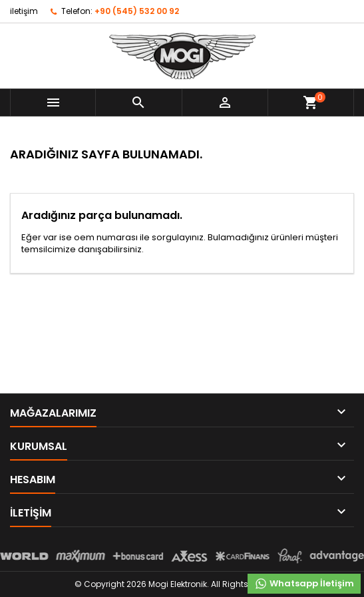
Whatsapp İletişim (304, 584)
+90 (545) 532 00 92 (137, 11)
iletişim (24, 11)
